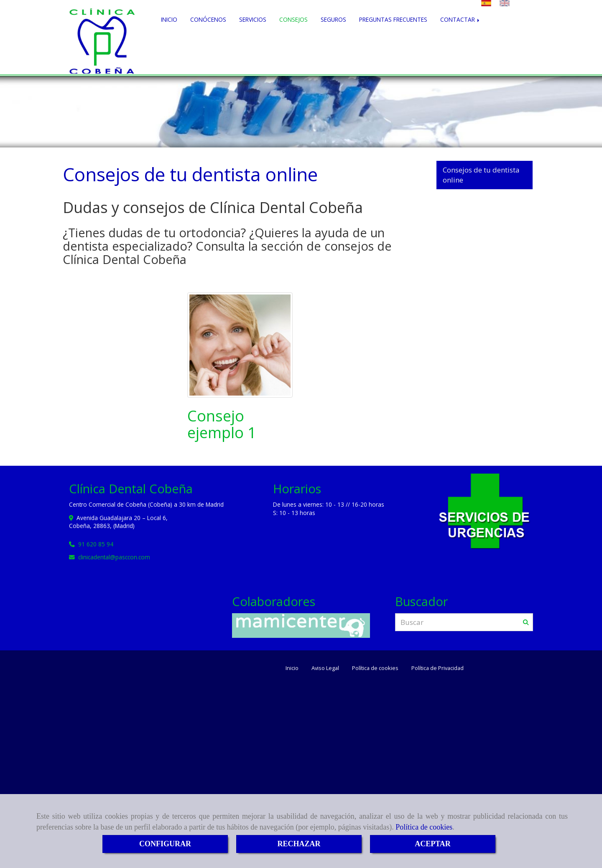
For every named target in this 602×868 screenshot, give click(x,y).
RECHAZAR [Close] (299, 844)
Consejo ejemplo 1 (222, 412)
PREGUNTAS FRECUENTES (393, 44)
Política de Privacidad (437, 656)
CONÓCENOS (208, 44)
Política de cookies (424, 827)
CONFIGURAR (165, 844)
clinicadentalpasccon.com (114, 545)
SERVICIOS (253, 44)
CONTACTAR (460, 44)
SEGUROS (333, 44)
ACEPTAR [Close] (433, 844)
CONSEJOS (293, 44)
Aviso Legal (325, 656)
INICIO (169, 44)
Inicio (292, 656)
